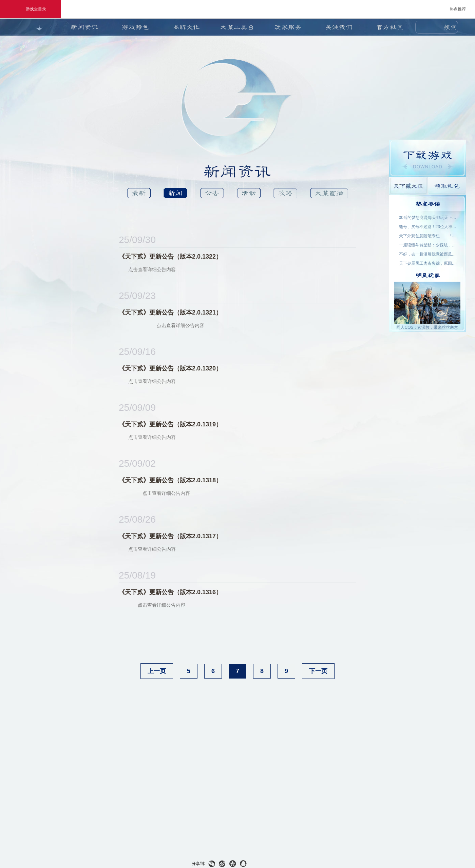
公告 (212, 193)
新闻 (175, 193)
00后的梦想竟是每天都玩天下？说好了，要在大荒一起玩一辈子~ (428, 218)
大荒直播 (329, 193)
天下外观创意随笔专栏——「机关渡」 (428, 236)
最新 (139, 193)
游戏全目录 (30, 9)
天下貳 (259, 213)
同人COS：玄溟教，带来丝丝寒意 (427, 327)
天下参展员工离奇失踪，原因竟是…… (428, 263)
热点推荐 (453, 9)
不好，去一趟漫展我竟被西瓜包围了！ (428, 254)
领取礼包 (447, 186)
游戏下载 (428, 158)
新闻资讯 (84, 27)
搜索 (450, 27)
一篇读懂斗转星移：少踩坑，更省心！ (428, 245)
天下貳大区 (408, 186)
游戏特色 (135, 27)
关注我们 (339, 27)
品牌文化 (186, 27)
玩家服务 (288, 27)
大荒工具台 (237, 27)
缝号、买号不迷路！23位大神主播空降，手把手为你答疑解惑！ (428, 227)
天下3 (215, 213)
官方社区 (390, 27)
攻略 (285, 193)
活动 (249, 193)
